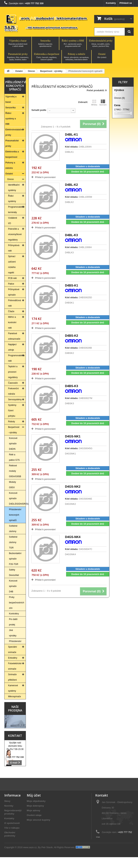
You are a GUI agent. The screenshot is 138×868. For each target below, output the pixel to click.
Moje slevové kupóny (39, 820)
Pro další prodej (13, 622)
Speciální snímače (12, 650)
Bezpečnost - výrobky (14, 430)
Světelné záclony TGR (13, 542)
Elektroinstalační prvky (101, 43)
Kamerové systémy (13, 688)
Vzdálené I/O (13, 221)
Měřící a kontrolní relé (12, 322)
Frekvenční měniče (13, 391)
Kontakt (15, 736)
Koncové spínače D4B (13, 586)
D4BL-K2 (72, 185)
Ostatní (102, 56)
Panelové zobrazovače (14, 336)
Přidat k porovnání (45, 177)
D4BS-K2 (72, 336)
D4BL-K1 (72, 135)
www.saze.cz (30, 858)
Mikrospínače (14, 696)
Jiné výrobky (13, 633)
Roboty (11, 422)
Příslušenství (15, 641)
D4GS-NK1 (73, 436)
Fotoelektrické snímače (15, 666)
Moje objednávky (36, 801)
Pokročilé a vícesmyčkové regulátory (15, 234)
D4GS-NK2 (73, 487)
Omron (11, 179)
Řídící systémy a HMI (73, 43)
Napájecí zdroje (12, 347)
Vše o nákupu (12, 828)
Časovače (13, 383)
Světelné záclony (13, 529)
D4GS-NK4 (73, 537)
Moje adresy (34, 811)
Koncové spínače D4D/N (13, 444)
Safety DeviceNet (14, 572)
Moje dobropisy (35, 806)
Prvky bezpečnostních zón (17, 603)
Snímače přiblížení (12, 677)
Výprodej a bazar (18, 43)
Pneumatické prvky (18, 57)
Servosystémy (15, 400)
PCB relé (12, 278)
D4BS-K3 (72, 386)
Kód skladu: (72, 147)
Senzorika (45, 43)
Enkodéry (13, 658)
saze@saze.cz (117, 844)
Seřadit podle (39, 110)
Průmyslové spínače (14, 292)
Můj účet (34, 795)
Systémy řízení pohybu (12, 411)
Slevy (7, 801)
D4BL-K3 (72, 235)
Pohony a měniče (77, 57)
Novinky (9, 806)
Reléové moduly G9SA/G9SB (15, 471)
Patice (11, 284)
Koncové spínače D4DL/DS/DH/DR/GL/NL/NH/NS (17, 498)
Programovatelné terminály (16, 210)
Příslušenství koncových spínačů (15, 515)
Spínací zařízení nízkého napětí (12, 264)
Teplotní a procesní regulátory (13, 372)
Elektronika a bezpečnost (47, 57)
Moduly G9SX (12, 485)
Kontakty (111, 3)
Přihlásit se (126, 3)
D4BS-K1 (72, 286)
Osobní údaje (34, 815)
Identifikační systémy (14, 188)
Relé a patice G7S (14, 457)
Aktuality (9, 840)
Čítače (11, 311)
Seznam (103, 103)
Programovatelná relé (16, 358)
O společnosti (12, 823)
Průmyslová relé (14, 248)
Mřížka (94, 103)
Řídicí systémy (12, 199)
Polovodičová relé (14, 303)
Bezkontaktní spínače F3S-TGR (15, 559)
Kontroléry (14, 614)
